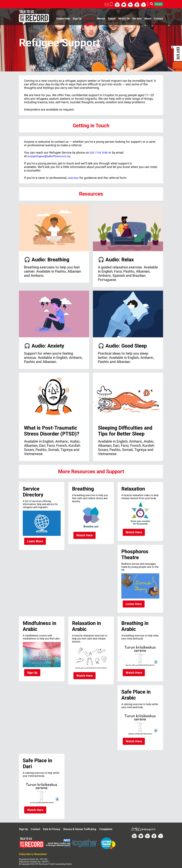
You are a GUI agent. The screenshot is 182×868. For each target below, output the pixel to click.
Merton (101, 19)
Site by (26, 862)
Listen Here (132, 603)
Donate (156, 4)
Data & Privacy (52, 822)
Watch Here (83, 535)
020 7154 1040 (100, 153)
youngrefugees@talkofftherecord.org (53, 156)
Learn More (34, 541)
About (148, 19)
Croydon (89, 19)
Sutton (112, 19)
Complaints (106, 822)
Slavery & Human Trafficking (80, 822)
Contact (158, 19)
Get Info (137, 19)
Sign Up (77, 19)
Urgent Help (63, 19)
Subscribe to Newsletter (33, 847)
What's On (124, 19)
